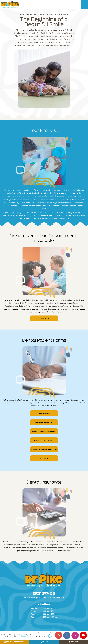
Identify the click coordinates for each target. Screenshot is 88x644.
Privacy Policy (26, 636)
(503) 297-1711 (44, 594)
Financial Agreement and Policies (44, 449)
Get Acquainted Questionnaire (44, 431)
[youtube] (83, 635)
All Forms (44, 458)
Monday (34, 608)
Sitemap (27, 635)
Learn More (44, 318)
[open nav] (85, 4)
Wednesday (36, 614)
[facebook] (67, 635)
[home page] (10, 4)
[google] (59, 635)
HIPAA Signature (44, 413)
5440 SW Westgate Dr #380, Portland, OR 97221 (44, 598)
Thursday (35, 617)
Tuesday (34, 611)
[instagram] (75, 635)
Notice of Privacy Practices (44, 422)
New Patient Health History (44, 440)
